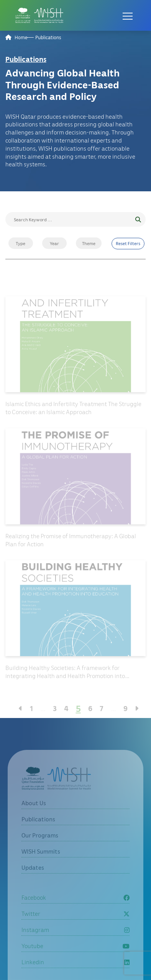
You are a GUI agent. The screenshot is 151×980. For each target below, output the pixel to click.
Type (21, 243)
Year (54, 243)
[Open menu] (128, 15)
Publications (48, 37)
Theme (89, 243)
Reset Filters (128, 243)
